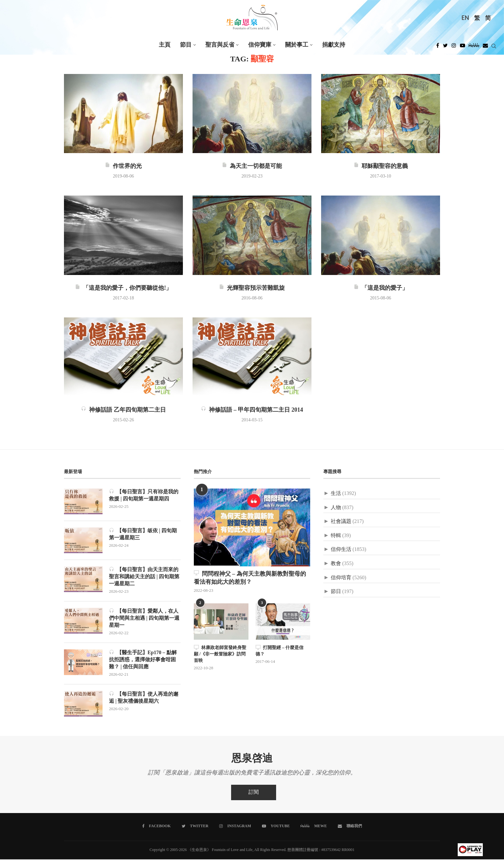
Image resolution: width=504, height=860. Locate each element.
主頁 (165, 45)
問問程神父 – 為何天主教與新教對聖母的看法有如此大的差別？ (250, 578)
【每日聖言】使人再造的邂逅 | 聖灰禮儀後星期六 (144, 698)
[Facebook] (438, 47)
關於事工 (297, 45)
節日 (336, 592)
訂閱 (254, 793)
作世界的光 (123, 166)
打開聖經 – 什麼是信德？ (279, 651)
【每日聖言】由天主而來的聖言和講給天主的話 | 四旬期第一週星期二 (144, 577)
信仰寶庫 (260, 45)
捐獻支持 (334, 45)
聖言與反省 (220, 45)
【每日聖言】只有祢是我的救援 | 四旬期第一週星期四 (144, 495)
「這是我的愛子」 (381, 288)
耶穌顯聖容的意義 (381, 166)
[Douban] (485, 47)
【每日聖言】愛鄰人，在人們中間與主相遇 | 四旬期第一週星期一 (144, 618)
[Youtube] (463, 47)
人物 (336, 508)
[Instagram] (454, 47)
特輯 (336, 536)
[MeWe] (474, 47)
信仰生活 (341, 549)
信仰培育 (341, 578)
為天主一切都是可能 (252, 166)
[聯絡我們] (349, 827)
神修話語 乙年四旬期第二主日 (123, 410)
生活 (336, 494)
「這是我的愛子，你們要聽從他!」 (123, 288)
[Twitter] (445, 47)
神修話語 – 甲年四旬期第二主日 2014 (252, 410)
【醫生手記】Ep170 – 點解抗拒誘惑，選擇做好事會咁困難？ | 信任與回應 (143, 660)
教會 (336, 564)
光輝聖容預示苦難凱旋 (252, 288)
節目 (186, 45)
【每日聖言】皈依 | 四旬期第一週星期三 (143, 534)
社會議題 (341, 521)
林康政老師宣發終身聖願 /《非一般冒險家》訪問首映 (220, 654)
